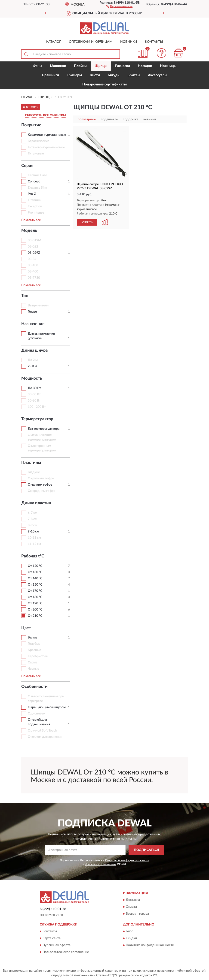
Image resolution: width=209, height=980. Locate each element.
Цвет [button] (26, 628)
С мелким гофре (40, 485)
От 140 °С (35, 578)
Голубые (34, 644)
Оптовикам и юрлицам (91, 42)
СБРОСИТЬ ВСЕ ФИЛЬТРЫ (46, 115)
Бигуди (114, 75)
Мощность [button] (32, 378)
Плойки (80, 66)
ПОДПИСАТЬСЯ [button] (146, 850)
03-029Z (34, 253)
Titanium (34, 200)
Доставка (133, 900)
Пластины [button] (31, 463)
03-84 (32, 259)
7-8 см (32, 519)
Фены (37, 66)
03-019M (34, 240)
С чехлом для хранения (45, 737)
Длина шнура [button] (34, 351)
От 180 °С (35, 597)
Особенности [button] (34, 687)
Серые (32, 662)
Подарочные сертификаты (104, 84)
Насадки (145, 66)
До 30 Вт (34, 388)
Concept (34, 181)
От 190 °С (35, 603)
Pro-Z (32, 194)
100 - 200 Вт (37, 407)
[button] (119, 6)
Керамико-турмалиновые (47, 135)
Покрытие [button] (31, 125)
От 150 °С (35, 585)
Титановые (36, 154)
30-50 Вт (34, 394)
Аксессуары (158, 75)
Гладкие (34, 472)
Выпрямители (38, 305)
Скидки (131, 938)
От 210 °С (35, 616)
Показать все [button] (31, 220)
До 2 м (33, 360)
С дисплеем (37, 714)
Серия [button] (27, 166)
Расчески (123, 66)
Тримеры (74, 75)
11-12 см (34, 544)
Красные (34, 650)
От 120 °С (35, 566)
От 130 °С (35, 572)
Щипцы (101, 66)
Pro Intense (36, 213)
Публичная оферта (57, 945)
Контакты (154, 42)
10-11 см (34, 538)
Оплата (131, 907)
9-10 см (33, 532)
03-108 (33, 265)
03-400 (33, 272)
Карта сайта (52, 938)
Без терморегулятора (44, 429)
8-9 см (32, 525)
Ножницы (168, 66)
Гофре (32, 312)
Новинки (129, 42)
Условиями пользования (101, 864)
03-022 (33, 247)
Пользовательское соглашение (66, 952)
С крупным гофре (41, 478)
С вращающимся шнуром (47, 707)
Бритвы (134, 75)
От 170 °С (35, 591)
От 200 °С (35, 610)
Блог (129, 931)
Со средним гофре (41, 491)
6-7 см (32, 513)
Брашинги (51, 75)
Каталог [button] (54, 42)
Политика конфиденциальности (150, 945)
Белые (32, 638)
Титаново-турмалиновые (46, 147)
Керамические (38, 141)
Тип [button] (25, 296)
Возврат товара (137, 914)
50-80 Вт (34, 401)
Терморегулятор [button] (37, 419)
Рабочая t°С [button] (33, 556)
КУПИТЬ (87, 222)
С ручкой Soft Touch (42, 731)
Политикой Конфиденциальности (127, 860)
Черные (33, 669)
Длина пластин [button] (36, 503)
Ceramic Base (37, 175)
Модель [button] (29, 231)
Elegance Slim (37, 188)
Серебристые (38, 656)
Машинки (58, 66)
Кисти (95, 75)
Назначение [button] (33, 324)
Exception (35, 206)
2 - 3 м (32, 366)
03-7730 (34, 278)
